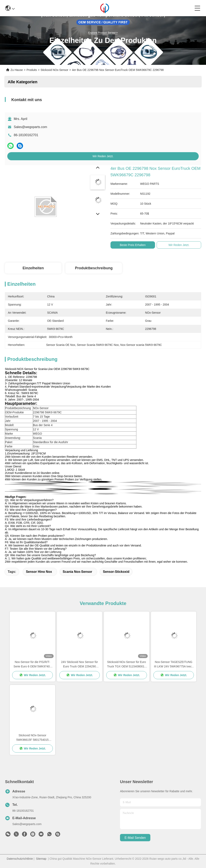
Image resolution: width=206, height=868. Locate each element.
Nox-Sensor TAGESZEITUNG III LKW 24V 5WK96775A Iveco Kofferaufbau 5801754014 (174, 664)
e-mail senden (135, 838)
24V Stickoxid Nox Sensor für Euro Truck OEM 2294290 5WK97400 (80, 664)
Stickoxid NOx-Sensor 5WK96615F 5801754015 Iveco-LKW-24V (32, 738)
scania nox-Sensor (78, 572)
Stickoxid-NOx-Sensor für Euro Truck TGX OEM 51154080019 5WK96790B (126, 664)
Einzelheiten (33, 268)
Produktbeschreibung (94, 268)
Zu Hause (17, 70)
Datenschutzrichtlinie (20, 859)
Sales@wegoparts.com (30, 127)
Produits (32, 70)
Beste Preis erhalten (133, 245)
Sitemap (41, 859)
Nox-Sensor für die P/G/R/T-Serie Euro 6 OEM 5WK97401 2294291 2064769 (32, 664)
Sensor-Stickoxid (116, 572)
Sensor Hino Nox (39, 572)
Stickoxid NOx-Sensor (54, 70)
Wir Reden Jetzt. (103, 156)
